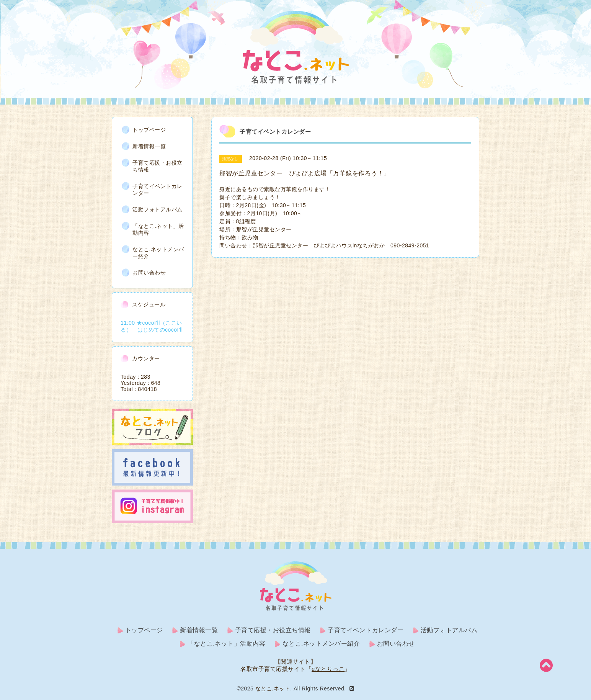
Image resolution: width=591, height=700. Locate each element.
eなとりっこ (328, 669)
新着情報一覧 (149, 146)
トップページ (149, 130)
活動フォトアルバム (158, 209)
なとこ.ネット (273, 689)
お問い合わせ (149, 273)
